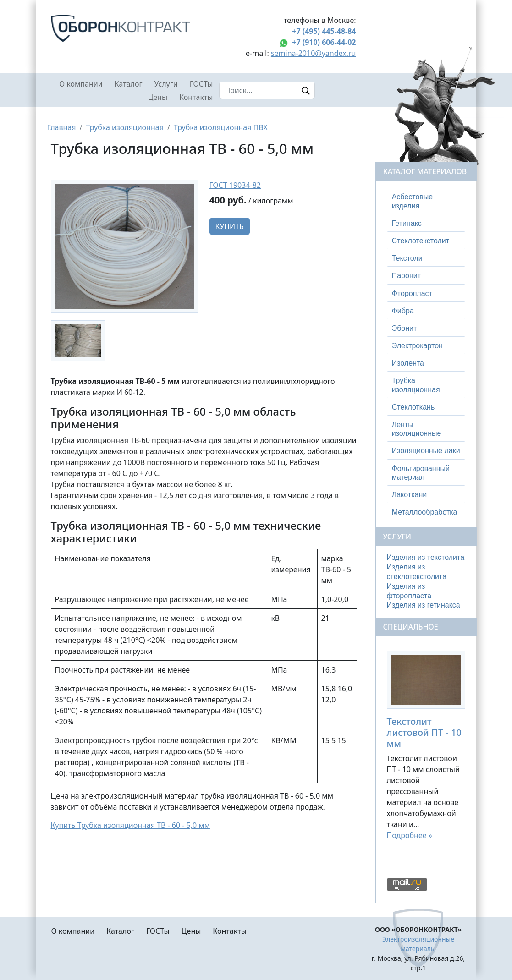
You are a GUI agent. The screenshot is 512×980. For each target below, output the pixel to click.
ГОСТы (201, 84)
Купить (230, 226)
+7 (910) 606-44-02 (324, 42)
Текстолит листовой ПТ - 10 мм (424, 732)
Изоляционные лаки (426, 451)
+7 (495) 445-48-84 (324, 31)
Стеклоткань (413, 407)
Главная (62, 127)
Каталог (129, 84)
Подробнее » (410, 835)
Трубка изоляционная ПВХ (221, 127)
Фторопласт (412, 293)
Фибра (403, 311)
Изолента (408, 363)
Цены (157, 97)
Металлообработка (425, 512)
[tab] (426, 201)
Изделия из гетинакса (424, 605)
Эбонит (405, 328)
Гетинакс (407, 223)
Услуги (166, 84)
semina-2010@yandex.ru (314, 53)
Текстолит (409, 258)
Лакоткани (409, 495)
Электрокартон (417, 346)
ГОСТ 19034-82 (235, 185)
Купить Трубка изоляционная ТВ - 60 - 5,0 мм (130, 825)
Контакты (196, 97)
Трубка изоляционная (124, 127)
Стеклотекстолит (421, 241)
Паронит (406, 276)
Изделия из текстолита (426, 557)
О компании (81, 84)
